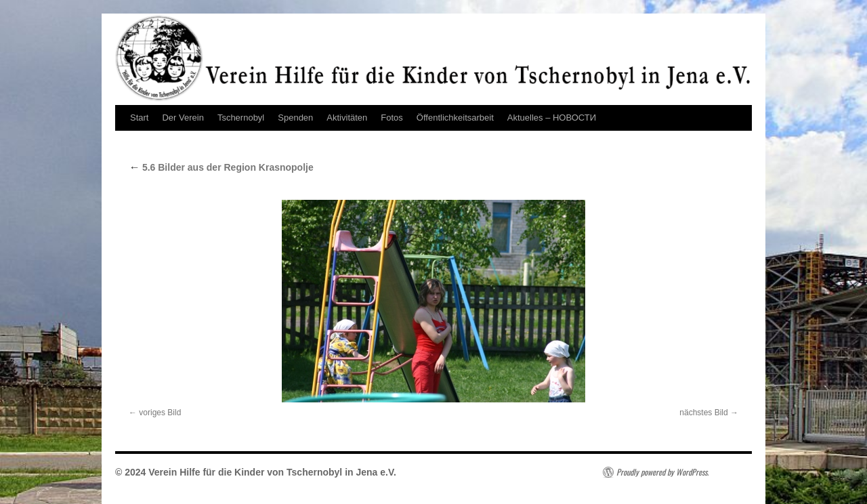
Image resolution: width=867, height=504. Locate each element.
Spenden (295, 118)
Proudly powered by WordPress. (662, 472)
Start (139, 118)
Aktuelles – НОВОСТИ (552, 118)
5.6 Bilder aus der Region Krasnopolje (221, 167)
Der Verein (183, 118)
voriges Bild (160, 413)
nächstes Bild (703, 413)
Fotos (392, 118)
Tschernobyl (241, 118)
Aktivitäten (347, 118)
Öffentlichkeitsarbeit (455, 118)
